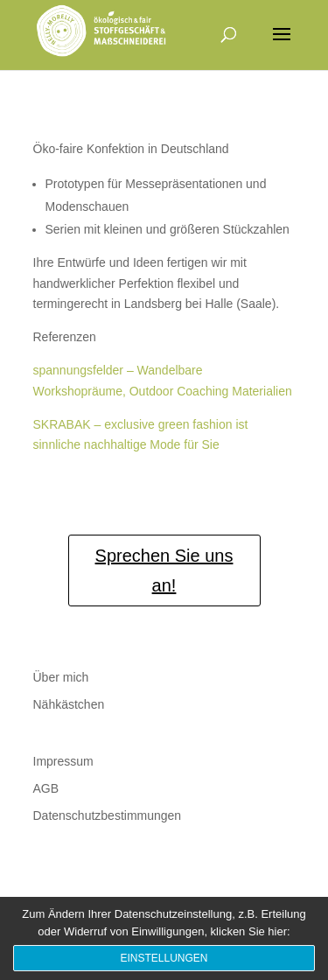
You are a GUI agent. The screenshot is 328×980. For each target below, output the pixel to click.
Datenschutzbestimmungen (108, 815)
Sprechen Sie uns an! (164, 570)
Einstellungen (164, 958)
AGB (46, 788)
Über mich (61, 677)
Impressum (63, 761)
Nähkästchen (69, 704)
